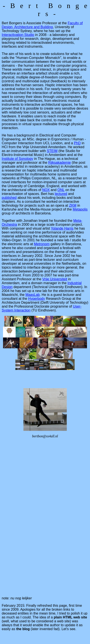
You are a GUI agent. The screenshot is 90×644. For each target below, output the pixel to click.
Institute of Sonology (17, 159)
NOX (46, 190)
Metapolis (80, 209)
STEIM (52, 151)
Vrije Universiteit (55, 279)
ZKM (73, 205)
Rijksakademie (59, 163)
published (9, 198)
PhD (77, 143)
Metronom (42, 244)
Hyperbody (37, 299)
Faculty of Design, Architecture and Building (42, 25)
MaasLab (33, 295)
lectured (61, 194)
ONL (61, 190)
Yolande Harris (62, 228)
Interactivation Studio (18, 35)
